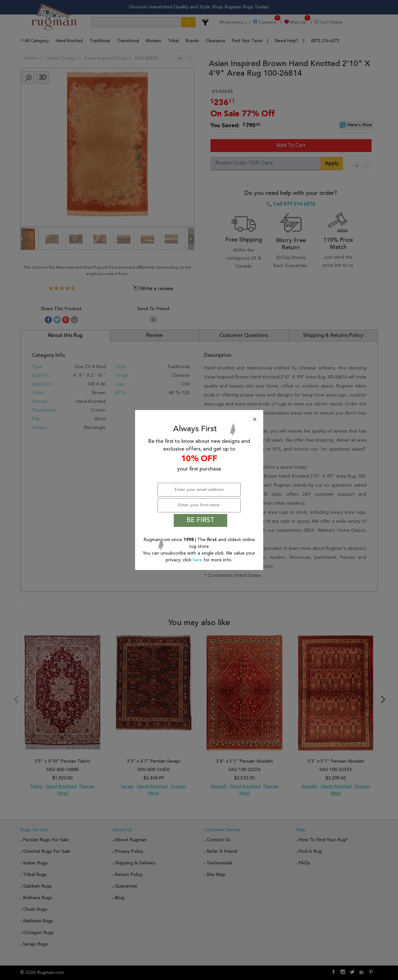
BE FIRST (200, 520)
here (198, 560)
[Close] (200, 420)
